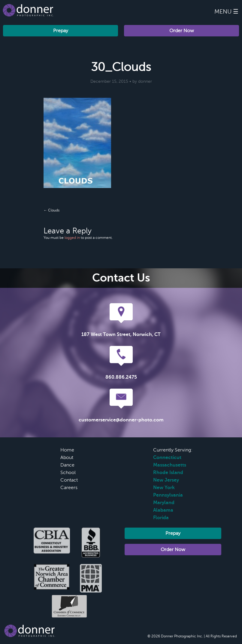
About (67, 458)
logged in (72, 238)
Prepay (61, 31)
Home (67, 450)
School (68, 473)
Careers (69, 488)
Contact (69, 480)
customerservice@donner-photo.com (121, 420)
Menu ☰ (226, 12)
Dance (67, 465)
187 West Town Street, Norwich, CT (121, 334)
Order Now (182, 31)
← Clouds (51, 210)
